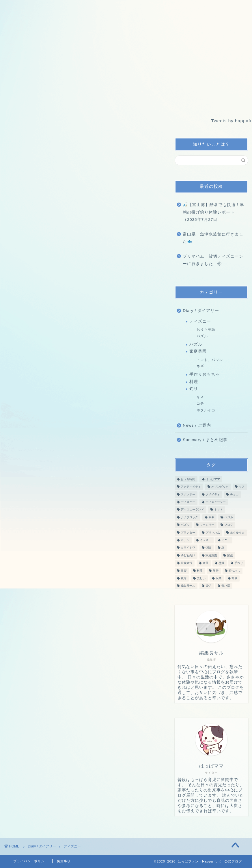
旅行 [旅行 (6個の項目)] (216, 571)
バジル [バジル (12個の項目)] (229, 517)
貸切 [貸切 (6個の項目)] (208, 586)
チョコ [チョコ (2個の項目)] (234, 494)
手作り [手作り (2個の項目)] (239, 563)
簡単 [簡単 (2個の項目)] (234, 578)
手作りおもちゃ (205, 374)
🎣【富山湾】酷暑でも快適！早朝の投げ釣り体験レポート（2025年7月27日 (213, 212)
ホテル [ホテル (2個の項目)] (185, 540)
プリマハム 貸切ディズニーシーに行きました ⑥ (213, 260)
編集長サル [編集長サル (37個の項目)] (188, 586)
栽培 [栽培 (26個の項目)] (184, 578)
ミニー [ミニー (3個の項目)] (226, 540)
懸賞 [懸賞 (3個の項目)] (221, 563)
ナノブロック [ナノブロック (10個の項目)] (189, 517)
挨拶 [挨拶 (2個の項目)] (184, 571)
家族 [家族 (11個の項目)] (230, 555)
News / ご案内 (197, 425)
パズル (202, 336)
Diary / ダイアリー (201, 311)
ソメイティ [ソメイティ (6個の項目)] (213, 494)
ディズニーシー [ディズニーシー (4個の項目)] (216, 502)
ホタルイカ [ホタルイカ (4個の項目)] (237, 533)
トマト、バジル (210, 360)
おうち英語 (206, 330)
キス (200, 397)
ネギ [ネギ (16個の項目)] (211, 517)
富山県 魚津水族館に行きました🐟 (213, 238)
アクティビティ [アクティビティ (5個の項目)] (191, 487)
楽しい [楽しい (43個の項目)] (201, 578)
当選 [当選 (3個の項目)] (206, 563)
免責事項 (64, 861)
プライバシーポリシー (31, 861)
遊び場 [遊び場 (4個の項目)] (226, 586)
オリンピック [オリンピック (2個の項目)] (220, 487)
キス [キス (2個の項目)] (242, 487)
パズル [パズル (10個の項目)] (185, 525)
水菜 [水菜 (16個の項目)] (219, 578)
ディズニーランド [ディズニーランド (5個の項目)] (192, 510)
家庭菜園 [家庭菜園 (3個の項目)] (211, 555)
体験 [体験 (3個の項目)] (208, 548)
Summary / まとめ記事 (205, 440)
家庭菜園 (198, 351)
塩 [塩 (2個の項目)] (223, 548)
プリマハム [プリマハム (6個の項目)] (213, 533)
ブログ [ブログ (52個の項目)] (229, 525)
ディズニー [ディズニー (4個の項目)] (188, 502)
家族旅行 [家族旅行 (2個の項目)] (186, 563)
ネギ (200, 366)
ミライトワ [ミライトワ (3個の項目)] (188, 548)
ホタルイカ (206, 410)
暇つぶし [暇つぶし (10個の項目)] (234, 571)
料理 (194, 382)
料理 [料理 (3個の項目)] (200, 571)
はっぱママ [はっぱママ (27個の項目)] (213, 479)
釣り (194, 389)
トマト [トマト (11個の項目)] (219, 510)
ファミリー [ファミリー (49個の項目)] (207, 525)
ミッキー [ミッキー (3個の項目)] (206, 540)
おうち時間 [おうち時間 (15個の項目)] (188, 479)
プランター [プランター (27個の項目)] (188, 533)
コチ (200, 404)
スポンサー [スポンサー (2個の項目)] (188, 494)
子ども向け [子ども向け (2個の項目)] (188, 555)
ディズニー (200, 321)
